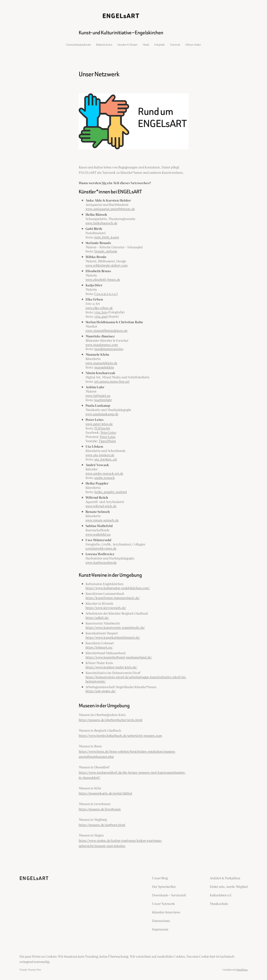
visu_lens (101, 312)
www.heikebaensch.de (101, 223)
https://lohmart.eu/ (99, 647)
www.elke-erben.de (99, 308)
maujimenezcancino (109, 349)
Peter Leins (108, 432)
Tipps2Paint (107, 441)
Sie (104, 183)
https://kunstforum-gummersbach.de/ (113, 598)
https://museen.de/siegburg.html (102, 825)
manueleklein (104, 367)
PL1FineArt (102, 428)
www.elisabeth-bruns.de (103, 279)
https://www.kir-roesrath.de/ (106, 608)
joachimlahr (103, 400)
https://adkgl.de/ (97, 617)
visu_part (101, 316)
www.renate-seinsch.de (102, 520)
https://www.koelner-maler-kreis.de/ (111, 667)
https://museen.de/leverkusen (100, 809)
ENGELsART (121, 16)
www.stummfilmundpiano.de (107, 330)
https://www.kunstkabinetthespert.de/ (113, 637)
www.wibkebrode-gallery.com (107, 265)
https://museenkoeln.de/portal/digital (105, 793)
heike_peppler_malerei (111, 492)
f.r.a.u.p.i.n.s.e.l (106, 293)
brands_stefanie (106, 251)
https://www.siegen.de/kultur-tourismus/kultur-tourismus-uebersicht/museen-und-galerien (120, 843)
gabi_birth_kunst (107, 237)
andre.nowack (105, 477)
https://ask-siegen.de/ (101, 691)
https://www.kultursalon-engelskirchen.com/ (118, 588)
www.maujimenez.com (102, 345)
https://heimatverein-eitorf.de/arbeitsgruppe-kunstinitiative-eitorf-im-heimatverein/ (136, 679)
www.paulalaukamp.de (102, 414)
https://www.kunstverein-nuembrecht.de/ (115, 627)
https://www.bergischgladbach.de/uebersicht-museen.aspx (120, 735)
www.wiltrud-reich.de (101, 506)
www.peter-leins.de (99, 424)
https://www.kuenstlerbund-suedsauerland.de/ (119, 657)
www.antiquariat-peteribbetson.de (110, 209)
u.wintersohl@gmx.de (101, 548)
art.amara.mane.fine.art (112, 381)
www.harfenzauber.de (101, 562)
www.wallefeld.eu (98, 534)
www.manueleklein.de (101, 363)
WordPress (242, 970)
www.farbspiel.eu (98, 395)
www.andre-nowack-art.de (104, 473)
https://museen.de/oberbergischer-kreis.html (111, 720)
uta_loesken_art (106, 459)
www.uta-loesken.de (100, 455)
